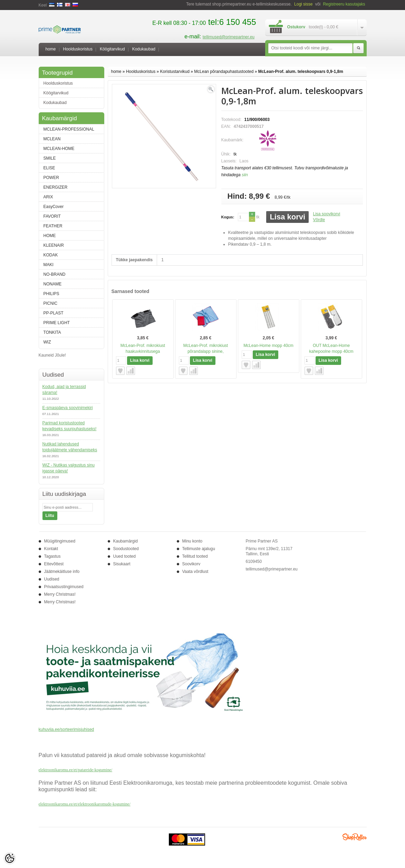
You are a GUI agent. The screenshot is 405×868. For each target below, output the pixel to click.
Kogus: (228, 217)
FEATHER (53, 226)
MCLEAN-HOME (59, 149)
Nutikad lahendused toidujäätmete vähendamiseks (70, 447)
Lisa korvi (287, 217)
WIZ (47, 342)
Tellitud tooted (195, 556)
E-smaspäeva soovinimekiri (68, 408)
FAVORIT (52, 216)
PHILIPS (51, 294)
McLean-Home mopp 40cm (268, 346)
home (51, 49)
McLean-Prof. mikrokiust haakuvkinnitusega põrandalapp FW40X (143, 351)
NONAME (53, 284)
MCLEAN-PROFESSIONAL (69, 129)
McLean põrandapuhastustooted (224, 72)
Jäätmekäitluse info (62, 572)
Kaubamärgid (126, 541)
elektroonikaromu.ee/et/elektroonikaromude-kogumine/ (85, 804)
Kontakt (51, 549)
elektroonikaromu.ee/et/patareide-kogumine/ (76, 770)
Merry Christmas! (60, 594)
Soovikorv (191, 564)
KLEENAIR (54, 245)
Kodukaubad (144, 49)
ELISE (49, 168)
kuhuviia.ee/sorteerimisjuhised (66, 729)
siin (245, 175)
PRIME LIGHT (57, 323)
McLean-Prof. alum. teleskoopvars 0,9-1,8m (301, 72)
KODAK (51, 255)
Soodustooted (126, 549)
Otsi (358, 48)
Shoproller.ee (355, 837)
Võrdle (319, 220)
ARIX (48, 197)
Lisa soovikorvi (326, 214)
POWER (51, 178)
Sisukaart (122, 564)
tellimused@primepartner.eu (229, 37)
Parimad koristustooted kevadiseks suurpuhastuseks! (70, 426)
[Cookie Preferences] (10, 858)
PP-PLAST (54, 313)
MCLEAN (52, 139)
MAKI (49, 265)
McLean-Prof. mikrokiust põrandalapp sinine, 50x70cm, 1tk (206, 351)
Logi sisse (303, 4)
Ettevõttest (54, 564)
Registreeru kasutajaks (344, 4)
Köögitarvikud (112, 49)
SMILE (50, 158)
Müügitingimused (60, 541)
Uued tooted (124, 556)
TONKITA (52, 332)
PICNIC (51, 303)
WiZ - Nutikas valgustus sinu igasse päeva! (69, 468)
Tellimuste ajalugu (199, 549)
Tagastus (52, 556)
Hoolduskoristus (78, 49)
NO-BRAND (55, 274)
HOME (50, 236)
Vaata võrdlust (195, 572)
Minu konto (192, 541)
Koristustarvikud (175, 72)
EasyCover (54, 207)
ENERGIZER (56, 187)
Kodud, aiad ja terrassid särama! (64, 390)
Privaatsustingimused (64, 587)
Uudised (52, 579)
